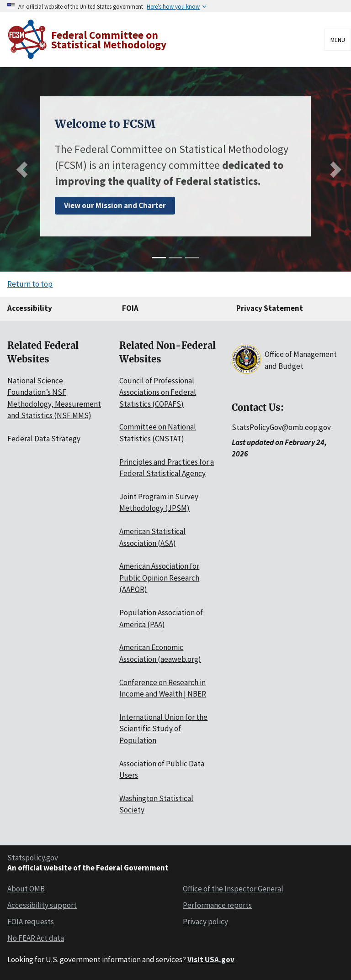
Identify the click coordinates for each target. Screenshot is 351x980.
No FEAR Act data (36, 938)
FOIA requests (31, 922)
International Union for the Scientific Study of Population (163, 729)
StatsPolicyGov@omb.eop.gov (281, 427)
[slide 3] (192, 258)
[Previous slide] (24, 170)
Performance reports (217, 905)
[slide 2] (175, 258)
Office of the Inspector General (233, 889)
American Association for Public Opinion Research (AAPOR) (159, 578)
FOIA (130, 308)
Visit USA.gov (211, 959)
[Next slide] (333, 170)
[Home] (88, 39)
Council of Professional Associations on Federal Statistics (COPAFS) (158, 392)
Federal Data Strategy (44, 439)
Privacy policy (205, 922)
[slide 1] (159, 258)
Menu (338, 40)
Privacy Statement (270, 308)
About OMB (26, 889)
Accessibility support (42, 905)
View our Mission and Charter (115, 205)
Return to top (30, 284)
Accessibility (30, 308)
